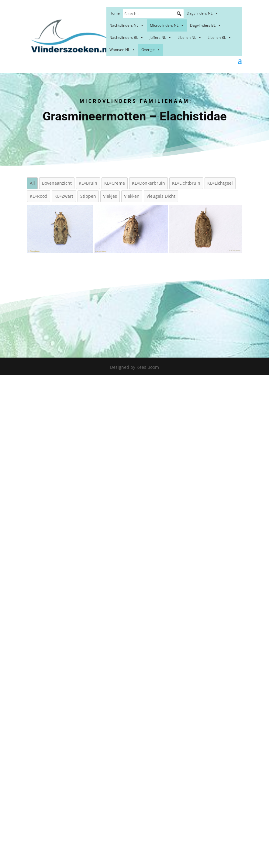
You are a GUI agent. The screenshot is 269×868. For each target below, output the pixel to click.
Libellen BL (219, 37)
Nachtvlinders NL (127, 25)
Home (115, 13)
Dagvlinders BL (205, 25)
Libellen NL (190, 37)
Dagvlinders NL (202, 13)
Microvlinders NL (167, 25)
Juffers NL (160, 37)
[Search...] (153, 14)
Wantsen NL (122, 50)
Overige (151, 50)
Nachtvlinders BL (126, 37)
